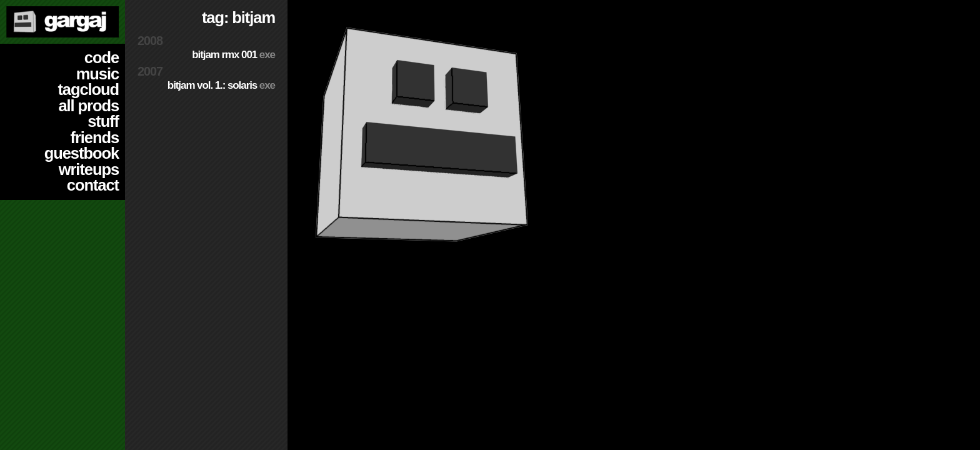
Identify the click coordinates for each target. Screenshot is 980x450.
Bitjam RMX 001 (233, 55)
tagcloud (88, 89)
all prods (88, 106)
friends (95, 137)
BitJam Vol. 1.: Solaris (221, 85)
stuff (103, 121)
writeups (89, 169)
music (97, 74)
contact (93, 185)
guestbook (82, 153)
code (102, 57)
